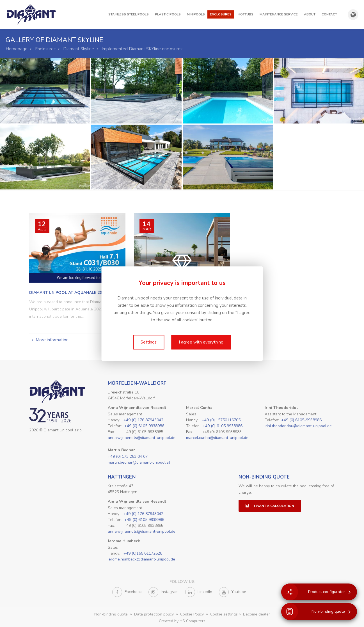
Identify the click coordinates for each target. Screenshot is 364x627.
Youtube (233, 592)
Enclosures (45, 49)
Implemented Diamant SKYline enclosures (142, 49)
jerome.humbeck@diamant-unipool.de (141, 559)
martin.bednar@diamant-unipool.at (139, 462)
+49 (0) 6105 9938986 (144, 426)
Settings (149, 342)
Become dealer (257, 614)
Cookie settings (224, 614)
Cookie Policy (193, 614)
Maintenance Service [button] (279, 14)
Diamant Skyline (79, 49)
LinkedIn (199, 592)
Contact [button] (329, 14)
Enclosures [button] (221, 14)
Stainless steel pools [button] (129, 14)
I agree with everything (201, 342)
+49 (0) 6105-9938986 (301, 420)
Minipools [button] (196, 14)
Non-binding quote (264, 477)
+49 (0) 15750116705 (221, 420)
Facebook (127, 592)
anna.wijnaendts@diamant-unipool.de (142, 438)
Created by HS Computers (182, 621)
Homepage (17, 49)
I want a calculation (270, 506)
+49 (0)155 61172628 (143, 553)
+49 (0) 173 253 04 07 (128, 456)
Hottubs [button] (246, 14)
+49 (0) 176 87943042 (143, 420)
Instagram (163, 592)
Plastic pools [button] (168, 14)
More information (52, 340)
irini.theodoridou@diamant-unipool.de (298, 426)
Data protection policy (154, 614)
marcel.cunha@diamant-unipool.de (217, 438)
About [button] (310, 14)
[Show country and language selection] (353, 15)
